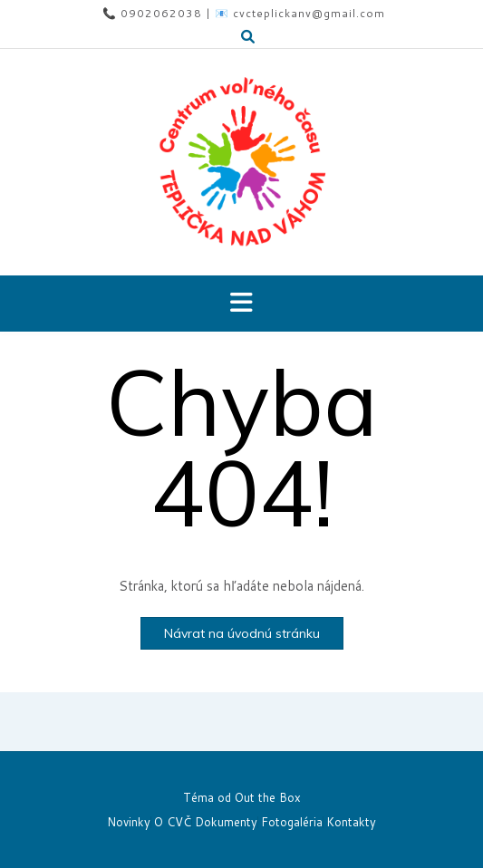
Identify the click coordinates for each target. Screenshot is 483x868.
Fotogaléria (292, 822)
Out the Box (268, 797)
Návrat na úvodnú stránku (242, 633)
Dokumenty (226, 822)
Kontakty (351, 822)
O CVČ (173, 822)
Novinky (129, 822)
